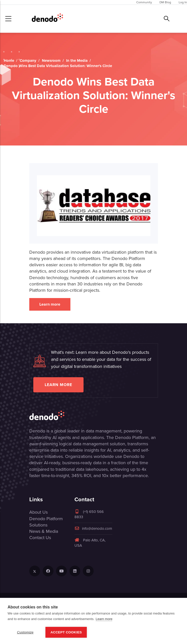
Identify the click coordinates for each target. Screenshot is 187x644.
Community (144, 2)
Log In (183, 2)
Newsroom (51, 61)
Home (9, 61)
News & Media (44, 531)
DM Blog (165, 2)
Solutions (38, 525)
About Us (38, 512)
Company (28, 61)
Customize (25, 632)
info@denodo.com (93, 529)
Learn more (50, 304)
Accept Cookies (66, 632)
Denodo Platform (46, 519)
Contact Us (40, 538)
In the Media (77, 61)
